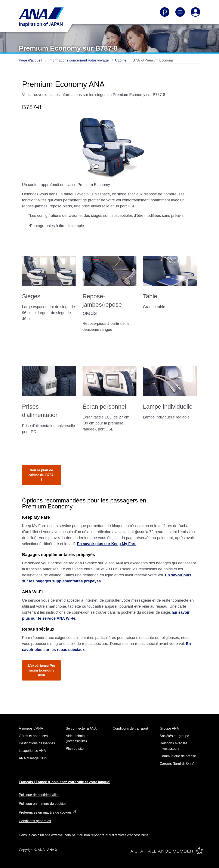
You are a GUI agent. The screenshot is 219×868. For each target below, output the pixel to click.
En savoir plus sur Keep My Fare (107, 544)
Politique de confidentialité (39, 795)
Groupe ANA (169, 728)
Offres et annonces (33, 736)
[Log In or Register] (195, 12)
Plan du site (75, 749)
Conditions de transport (130, 728)
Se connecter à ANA (81, 728)
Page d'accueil (31, 60)
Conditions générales (35, 821)
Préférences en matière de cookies (47, 812)
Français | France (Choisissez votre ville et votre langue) (65, 782)
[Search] (165, 12)
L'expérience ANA (32, 751)
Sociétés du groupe (175, 736)
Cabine (121, 60)
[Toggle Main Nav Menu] (180, 12)
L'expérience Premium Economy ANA (41, 670)
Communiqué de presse (178, 756)
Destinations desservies (37, 743)
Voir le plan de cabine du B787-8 (42, 475)
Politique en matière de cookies (43, 804)
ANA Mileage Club (33, 758)
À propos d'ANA (31, 728)
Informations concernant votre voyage (79, 60)
